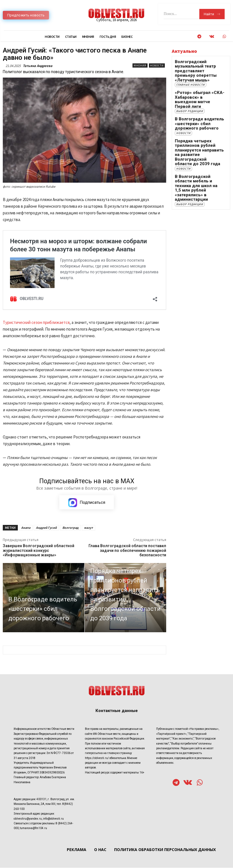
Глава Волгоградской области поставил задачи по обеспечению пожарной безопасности (127, 551)
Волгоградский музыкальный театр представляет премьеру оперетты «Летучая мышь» (200, 68)
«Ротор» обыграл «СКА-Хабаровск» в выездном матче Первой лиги (196, 89)
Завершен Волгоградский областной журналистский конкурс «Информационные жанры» (39, 551)
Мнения (140, 65)
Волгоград (70, 528)
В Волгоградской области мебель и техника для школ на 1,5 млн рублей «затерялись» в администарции (198, 160)
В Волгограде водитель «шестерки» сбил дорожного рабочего (199, 109)
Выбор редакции (190, 97)
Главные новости (191, 77)
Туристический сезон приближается (36, 322)
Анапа (26, 528)
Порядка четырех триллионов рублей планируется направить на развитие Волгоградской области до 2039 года (196, 132)
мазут (89, 528)
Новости (157, 65)
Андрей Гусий (46, 528)
